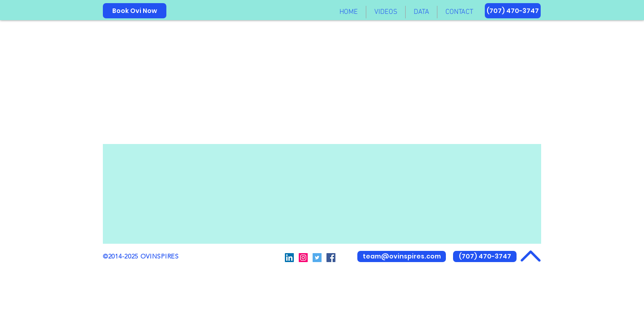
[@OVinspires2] (303, 258)
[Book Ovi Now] (135, 11)
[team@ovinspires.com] (402, 256)
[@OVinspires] (289, 258)
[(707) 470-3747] (513, 11)
